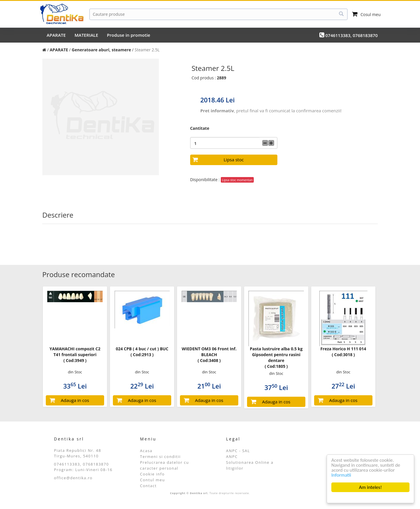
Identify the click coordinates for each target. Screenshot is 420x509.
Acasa (146, 451)
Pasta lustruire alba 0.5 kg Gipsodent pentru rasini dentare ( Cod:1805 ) (276, 357)
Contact (148, 486)
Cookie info (152, 474)
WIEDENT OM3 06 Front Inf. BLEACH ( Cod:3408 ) (209, 355)
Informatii (341, 475)
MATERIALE (86, 35)
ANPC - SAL (238, 451)
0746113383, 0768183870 (349, 35)
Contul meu (153, 480)
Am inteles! (370, 487)
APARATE (56, 35)
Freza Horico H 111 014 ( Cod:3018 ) (343, 352)
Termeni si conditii (160, 456)
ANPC (232, 456)
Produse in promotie (129, 35)
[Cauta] (218, 14)
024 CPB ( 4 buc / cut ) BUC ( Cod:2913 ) (142, 352)
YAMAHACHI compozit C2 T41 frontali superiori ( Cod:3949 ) (75, 355)
